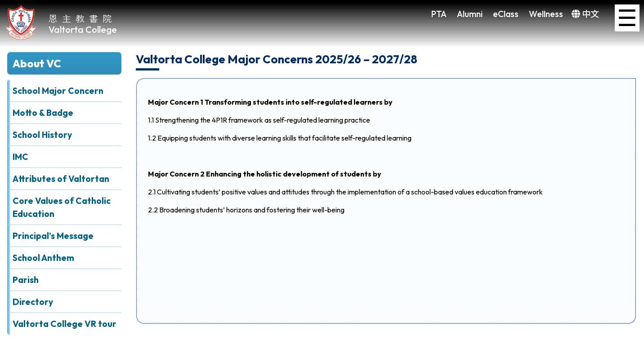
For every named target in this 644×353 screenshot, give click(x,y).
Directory (33, 302)
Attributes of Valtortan (61, 179)
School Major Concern (58, 91)
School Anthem (43, 258)
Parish (26, 280)
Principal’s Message (53, 236)
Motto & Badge (43, 113)
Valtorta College (83, 29)
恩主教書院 (82, 18)
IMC (20, 157)
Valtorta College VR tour (65, 324)
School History (42, 135)
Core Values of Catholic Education (62, 207)
